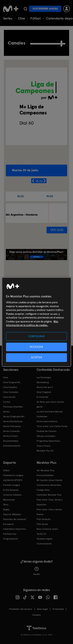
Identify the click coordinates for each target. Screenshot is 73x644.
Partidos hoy (10, 534)
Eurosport (8, 524)
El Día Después (11, 490)
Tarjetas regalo (44, 539)
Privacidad (58, 609)
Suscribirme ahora (45, 9)
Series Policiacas (12, 426)
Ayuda (36, 571)
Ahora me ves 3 (45, 387)
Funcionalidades (45, 475)
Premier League (12, 485)
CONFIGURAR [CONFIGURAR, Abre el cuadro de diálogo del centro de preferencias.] (36, 336)
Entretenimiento (12, 446)
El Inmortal (42, 397)
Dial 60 (27, 123)
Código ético (43, 490)
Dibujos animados (46, 436)
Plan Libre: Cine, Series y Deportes (50, 502)
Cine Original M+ (12, 382)
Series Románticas (13, 421)
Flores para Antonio (47, 421)
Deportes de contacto (15, 519)
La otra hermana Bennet (50, 412)
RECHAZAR (36, 347)
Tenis (6, 505)
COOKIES (36, 615)
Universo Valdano (12, 495)
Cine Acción (9, 397)
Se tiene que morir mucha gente (50, 404)
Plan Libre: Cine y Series (49, 509)
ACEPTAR (37, 357)
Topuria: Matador (12, 514)
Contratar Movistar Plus (49, 495)
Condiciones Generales (49, 485)
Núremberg (43, 382)
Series (8, 18)
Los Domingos (44, 377)
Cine (21, 18)
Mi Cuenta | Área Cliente (49, 480)
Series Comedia (11, 431)
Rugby (6, 509)
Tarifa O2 (41, 534)
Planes (40, 514)
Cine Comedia (11, 392)
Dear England (44, 392)
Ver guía (57, 230)
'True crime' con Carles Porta (52, 426)
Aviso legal (42, 609)
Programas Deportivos (48, 441)
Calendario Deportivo (15, 529)
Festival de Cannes (46, 431)
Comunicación (44, 544)
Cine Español (10, 387)
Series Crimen (11, 436)
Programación (11, 539)
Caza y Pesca (43, 446)
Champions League (13, 475)
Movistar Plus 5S (45, 451)
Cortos (7, 402)
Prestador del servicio (21, 609)
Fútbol (36, 18)
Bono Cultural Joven (47, 529)
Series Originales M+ (14, 417)
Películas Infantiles (13, 407)
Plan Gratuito (44, 519)
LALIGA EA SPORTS (13, 480)
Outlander (42, 417)
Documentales (11, 441)
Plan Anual (42, 524)
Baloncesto (9, 500)
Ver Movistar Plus (45, 470)
